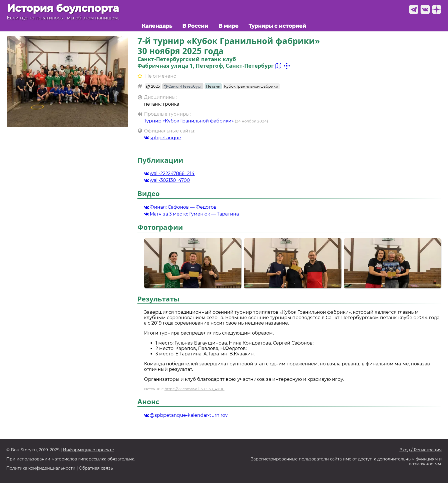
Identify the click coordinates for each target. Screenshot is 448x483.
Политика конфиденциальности (41, 468)
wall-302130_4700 (167, 180)
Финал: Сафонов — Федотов (180, 207)
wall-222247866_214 (169, 173)
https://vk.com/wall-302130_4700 (195, 389)
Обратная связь (96, 468)
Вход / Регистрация (421, 450)
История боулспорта (63, 8)
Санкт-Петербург (183, 86)
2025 (153, 86)
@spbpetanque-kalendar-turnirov (186, 415)
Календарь (157, 26)
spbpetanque (163, 138)
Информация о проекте (88, 450)
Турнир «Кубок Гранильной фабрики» (189, 121)
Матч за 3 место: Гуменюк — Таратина (192, 214)
